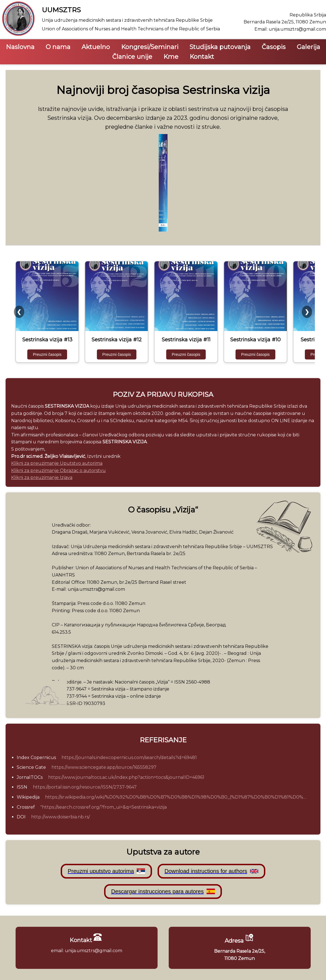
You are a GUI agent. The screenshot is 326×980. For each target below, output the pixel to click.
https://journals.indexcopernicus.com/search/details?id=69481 (129, 758)
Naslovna (20, 47)
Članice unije (132, 57)
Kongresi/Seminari (150, 47)
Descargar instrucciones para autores (163, 891)
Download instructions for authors (211, 871)
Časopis (274, 47)
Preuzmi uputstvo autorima (106, 871)
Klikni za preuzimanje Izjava (42, 477)
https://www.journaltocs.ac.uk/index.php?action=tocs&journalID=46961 (126, 777)
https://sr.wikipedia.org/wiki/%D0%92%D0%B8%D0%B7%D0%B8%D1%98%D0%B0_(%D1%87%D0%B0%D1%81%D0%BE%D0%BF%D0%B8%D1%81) (177, 797)
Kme (171, 57)
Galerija (308, 47)
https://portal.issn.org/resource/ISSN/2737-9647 (85, 787)
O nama (58, 47)
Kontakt (202, 57)
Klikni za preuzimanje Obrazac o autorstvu (58, 470)
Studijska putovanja (220, 47)
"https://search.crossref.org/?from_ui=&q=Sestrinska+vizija (104, 807)
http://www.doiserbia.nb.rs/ (61, 817)
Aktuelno (96, 47)
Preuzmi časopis (47, 354)
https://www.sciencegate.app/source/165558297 (104, 767)
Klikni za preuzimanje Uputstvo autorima (57, 463)
